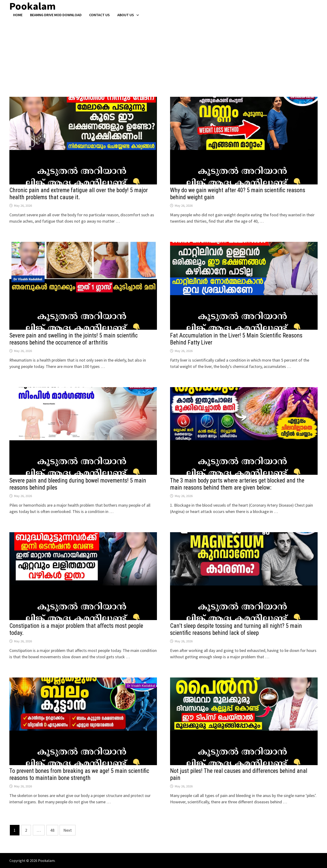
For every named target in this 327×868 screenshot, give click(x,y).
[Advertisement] (163, 52)
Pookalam (46, 861)
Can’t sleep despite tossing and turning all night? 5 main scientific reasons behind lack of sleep (236, 629)
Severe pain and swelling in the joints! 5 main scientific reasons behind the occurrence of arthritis (74, 339)
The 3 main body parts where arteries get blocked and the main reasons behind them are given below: (237, 484)
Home (18, 15)
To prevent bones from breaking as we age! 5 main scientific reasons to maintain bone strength (79, 774)
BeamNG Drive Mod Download (56, 15)
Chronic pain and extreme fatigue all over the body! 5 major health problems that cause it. (79, 194)
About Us (126, 15)
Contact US (99, 15)
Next (68, 830)
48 (52, 830)
